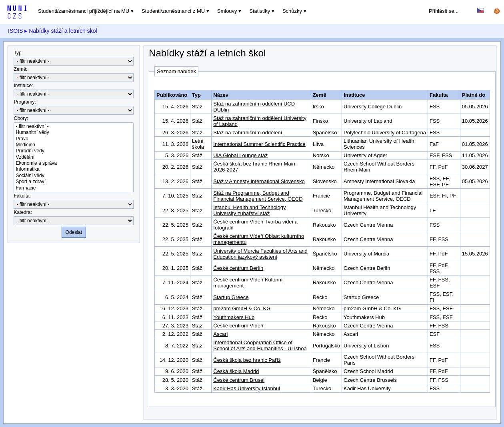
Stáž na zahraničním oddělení (248, 133)
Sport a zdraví (74, 182)
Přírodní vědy (74, 151)
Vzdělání (74, 157)
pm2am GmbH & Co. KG (242, 308)
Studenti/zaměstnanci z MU (173, 11)
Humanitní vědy (74, 133)
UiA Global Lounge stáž (240, 155)
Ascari (220, 334)
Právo (74, 139)
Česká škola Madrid (236, 371)
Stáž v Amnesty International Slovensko (259, 181)
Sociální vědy (74, 176)
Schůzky (292, 11)
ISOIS (15, 31)
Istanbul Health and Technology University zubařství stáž (249, 210)
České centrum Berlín (238, 268)
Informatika (74, 169)
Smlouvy (227, 11)
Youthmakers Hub (234, 317)
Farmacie (74, 188)
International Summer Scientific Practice (259, 144)
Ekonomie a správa (74, 163)
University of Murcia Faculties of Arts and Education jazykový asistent (260, 254)
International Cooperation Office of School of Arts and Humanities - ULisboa (260, 345)
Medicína (74, 145)
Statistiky (260, 11)
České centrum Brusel (239, 380)
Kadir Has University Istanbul (247, 388)
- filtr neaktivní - (74, 127)
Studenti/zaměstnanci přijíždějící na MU (84, 11)
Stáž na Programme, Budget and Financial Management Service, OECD (258, 196)
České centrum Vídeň (238, 326)
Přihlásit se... (444, 11)
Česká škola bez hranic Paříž (247, 360)
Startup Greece (231, 297)
